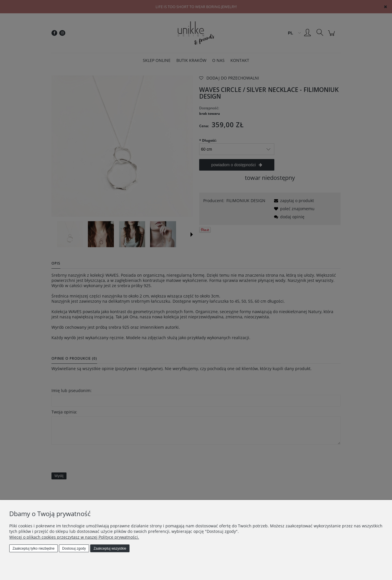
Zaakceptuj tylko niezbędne (33, 548)
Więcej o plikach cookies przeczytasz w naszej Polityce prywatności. (74, 537)
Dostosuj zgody (74, 548)
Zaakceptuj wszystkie (110, 548)
